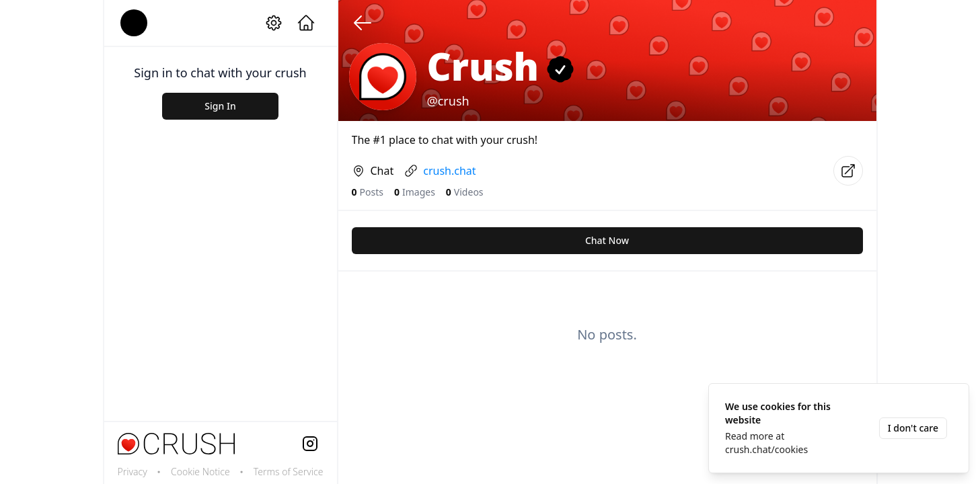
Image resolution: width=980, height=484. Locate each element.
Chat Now (607, 240)
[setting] (274, 23)
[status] (839, 428)
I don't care (913, 428)
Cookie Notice (200, 472)
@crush (448, 101)
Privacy (133, 472)
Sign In (220, 106)
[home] (306, 23)
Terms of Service (289, 472)
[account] (134, 23)
